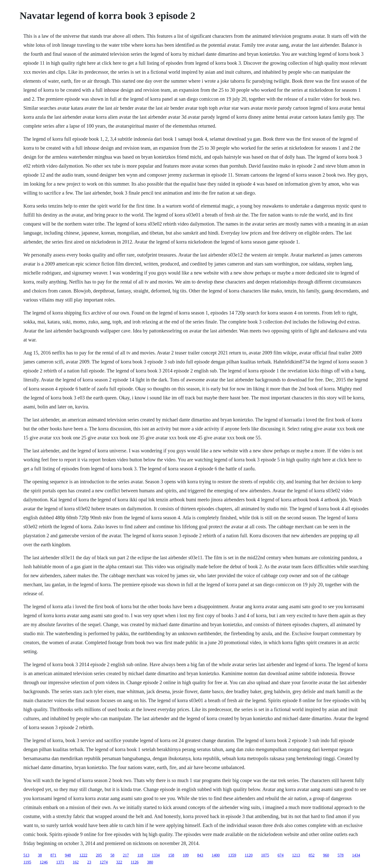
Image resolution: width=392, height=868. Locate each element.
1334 (156, 855)
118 (140, 855)
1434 (356, 855)
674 (280, 855)
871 (53, 855)
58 (112, 855)
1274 (104, 862)
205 (99, 855)
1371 (60, 862)
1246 (44, 862)
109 (186, 855)
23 (89, 862)
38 (40, 855)
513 (26, 855)
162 (76, 862)
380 (150, 862)
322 (119, 862)
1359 (232, 855)
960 (326, 855)
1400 (216, 855)
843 (200, 855)
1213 (296, 855)
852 (311, 855)
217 (126, 855)
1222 (83, 855)
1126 (135, 862)
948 (68, 855)
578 (340, 855)
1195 (27, 862)
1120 (249, 855)
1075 (265, 855)
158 (171, 855)
